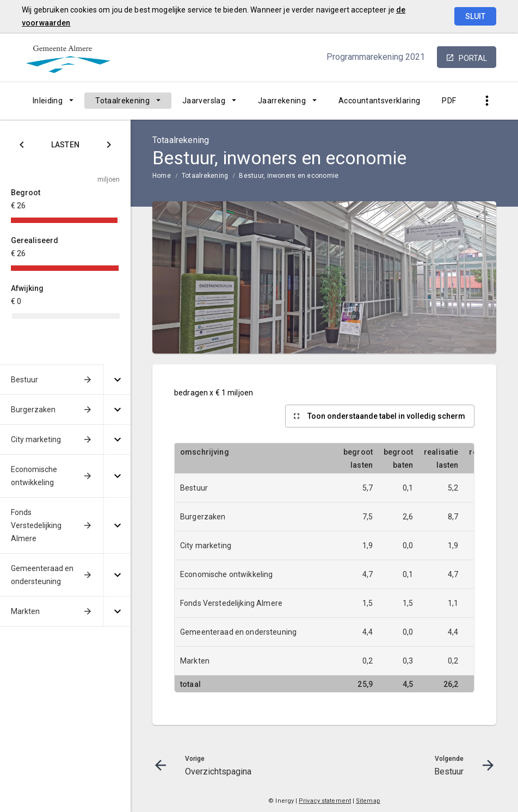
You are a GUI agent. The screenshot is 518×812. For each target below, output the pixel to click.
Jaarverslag (204, 101)
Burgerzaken (33, 410)
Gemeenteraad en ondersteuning (42, 575)
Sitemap (368, 801)
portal (473, 58)
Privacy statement (325, 801)
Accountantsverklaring (379, 101)
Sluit (475, 16)
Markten (25, 611)
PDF (449, 101)
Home (162, 176)
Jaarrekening (282, 101)
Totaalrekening (122, 101)
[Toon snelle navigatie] (487, 101)
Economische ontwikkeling (34, 476)
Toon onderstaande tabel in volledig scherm (386, 416)
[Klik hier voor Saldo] (22, 147)
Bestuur (24, 380)
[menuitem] (53, 101)
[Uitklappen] (117, 380)
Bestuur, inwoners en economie (289, 176)
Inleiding (48, 101)
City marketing (36, 439)
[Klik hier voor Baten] (109, 147)
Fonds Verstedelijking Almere (36, 525)
